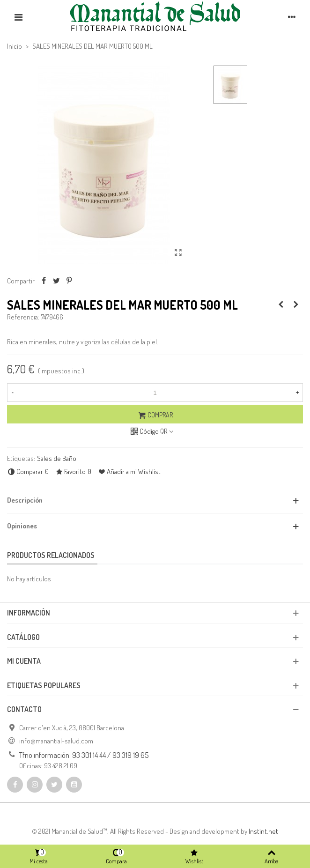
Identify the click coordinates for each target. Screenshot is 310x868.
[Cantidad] (155, 393)
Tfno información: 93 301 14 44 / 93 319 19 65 (84, 755)
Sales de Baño (57, 458)
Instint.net (263, 831)
